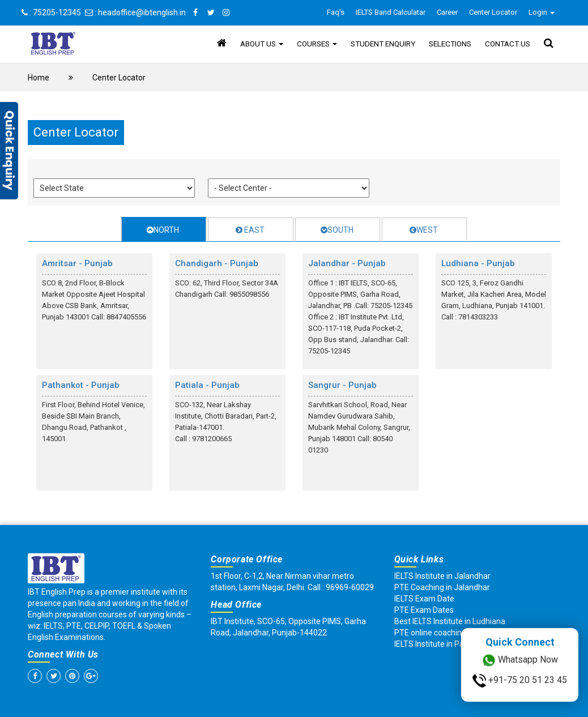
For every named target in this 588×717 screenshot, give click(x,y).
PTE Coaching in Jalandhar (442, 587)
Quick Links (419, 559)
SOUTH (337, 230)
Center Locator (493, 12)
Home (39, 78)
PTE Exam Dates (424, 610)
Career (447, 12)
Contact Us (508, 44)
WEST (424, 230)
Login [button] (542, 12)
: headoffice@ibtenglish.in (135, 12)
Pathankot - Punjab (81, 385)
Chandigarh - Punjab (217, 263)
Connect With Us (63, 654)
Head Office (236, 605)
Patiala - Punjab (207, 385)
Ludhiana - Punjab (478, 263)
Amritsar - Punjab (77, 263)
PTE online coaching (430, 633)
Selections (450, 44)
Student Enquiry (383, 44)
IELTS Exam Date (424, 599)
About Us (262, 44)
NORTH (163, 230)
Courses (317, 44)
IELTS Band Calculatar (391, 12)
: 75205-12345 (51, 12)
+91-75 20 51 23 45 (520, 681)
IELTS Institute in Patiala (437, 644)
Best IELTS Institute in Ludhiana (450, 621)
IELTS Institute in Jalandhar (442, 576)
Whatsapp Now (520, 660)
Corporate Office (247, 559)
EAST (250, 230)
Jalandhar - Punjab (347, 263)
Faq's (336, 12)
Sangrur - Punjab (342, 385)
